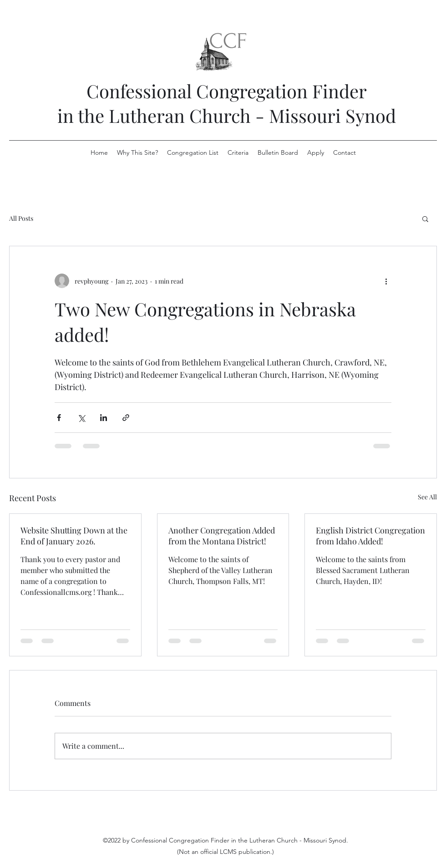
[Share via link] (126, 418)
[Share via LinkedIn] (104, 418)
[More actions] (386, 281)
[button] (425, 218)
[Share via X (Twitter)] (81, 418)
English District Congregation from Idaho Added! (370, 536)
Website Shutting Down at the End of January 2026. (74, 536)
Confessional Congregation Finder (227, 91)
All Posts (21, 218)
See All (427, 497)
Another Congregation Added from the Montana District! (222, 536)
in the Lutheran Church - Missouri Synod (227, 115)
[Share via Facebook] (59, 418)
